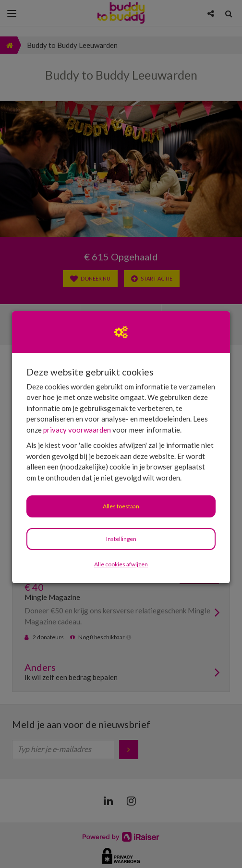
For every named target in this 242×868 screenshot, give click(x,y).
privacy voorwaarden (77, 430)
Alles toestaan (121, 506)
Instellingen (121, 539)
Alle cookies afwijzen (121, 564)
